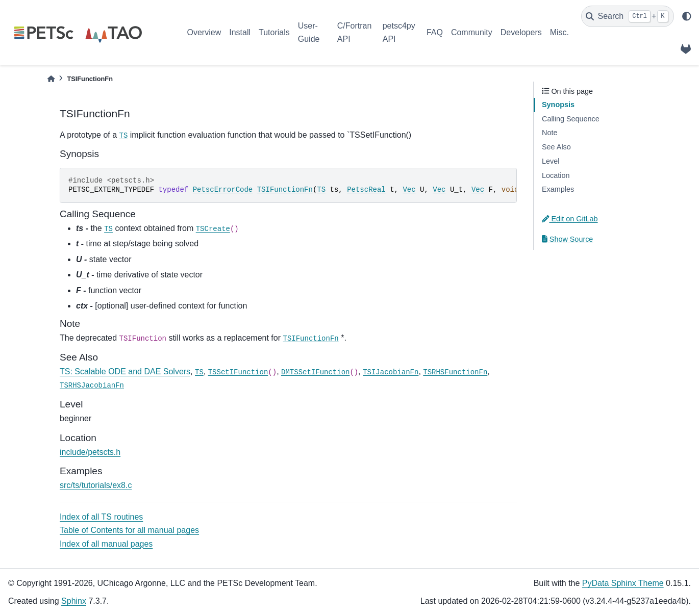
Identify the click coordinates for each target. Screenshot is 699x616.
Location (556, 175)
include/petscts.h (90, 452)
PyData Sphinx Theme (623, 583)
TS (124, 136)
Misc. (559, 32)
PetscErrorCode (223, 190)
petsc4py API (399, 32)
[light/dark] (687, 16)
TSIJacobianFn (391, 372)
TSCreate (213, 229)
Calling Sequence (571, 119)
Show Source (567, 239)
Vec (409, 190)
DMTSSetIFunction (315, 372)
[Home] (51, 79)
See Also (556, 147)
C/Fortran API (355, 32)
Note (550, 133)
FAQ (435, 32)
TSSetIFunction (238, 372)
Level (551, 161)
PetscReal (366, 190)
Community (472, 32)
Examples (558, 189)
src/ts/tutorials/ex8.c (96, 485)
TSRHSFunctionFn (455, 372)
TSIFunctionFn (285, 190)
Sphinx (74, 601)
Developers (521, 32)
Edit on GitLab (570, 219)
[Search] (628, 16)
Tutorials (274, 32)
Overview (204, 32)
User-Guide (309, 32)
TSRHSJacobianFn (92, 386)
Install (240, 32)
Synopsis (558, 105)
